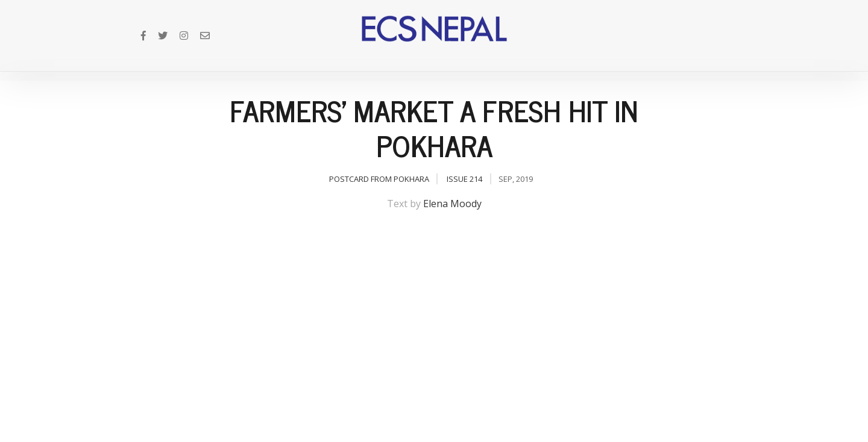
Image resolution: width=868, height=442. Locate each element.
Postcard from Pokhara (379, 179)
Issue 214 (464, 179)
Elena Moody (452, 204)
